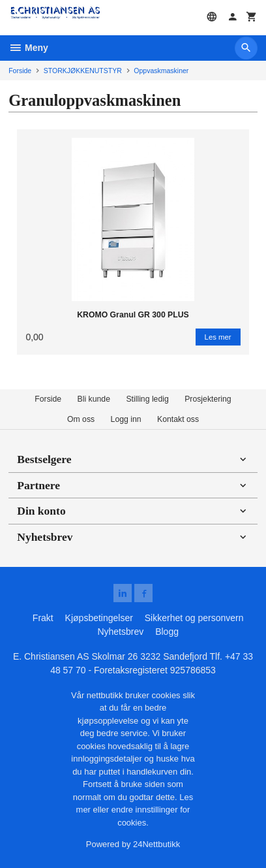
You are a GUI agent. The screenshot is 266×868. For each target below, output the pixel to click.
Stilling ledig (147, 399)
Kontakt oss (178, 419)
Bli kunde (94, 399)
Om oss (81, 419)
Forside (20, 71)
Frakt (43, 618)
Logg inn (126, 419)
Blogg (167, 632)
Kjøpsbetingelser (99, 618)
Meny (28, 48)
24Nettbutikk (156, 844)
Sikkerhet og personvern (194, 618)
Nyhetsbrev (120, 632)
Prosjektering (208, 399)
